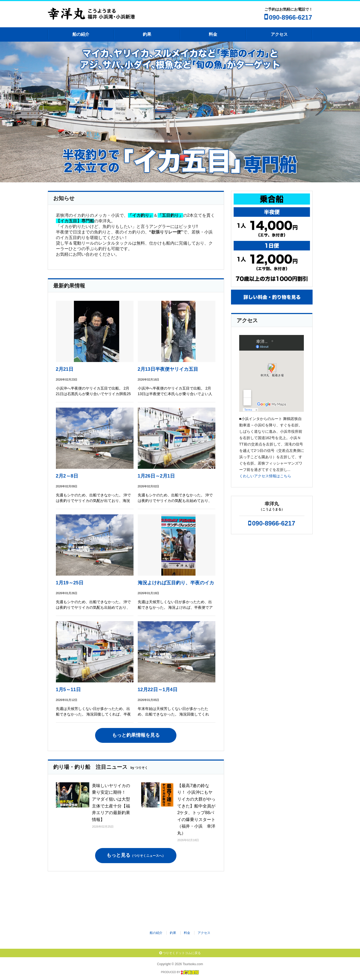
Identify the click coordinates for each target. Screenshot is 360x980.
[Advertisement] (184, 898)
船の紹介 (81, 34)
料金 (213, 34)
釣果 (147, 34)
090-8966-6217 (290, 17)
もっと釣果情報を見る (136, 735)
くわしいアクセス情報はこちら (265, 476)
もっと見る (136, 855)
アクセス (279, 34)
